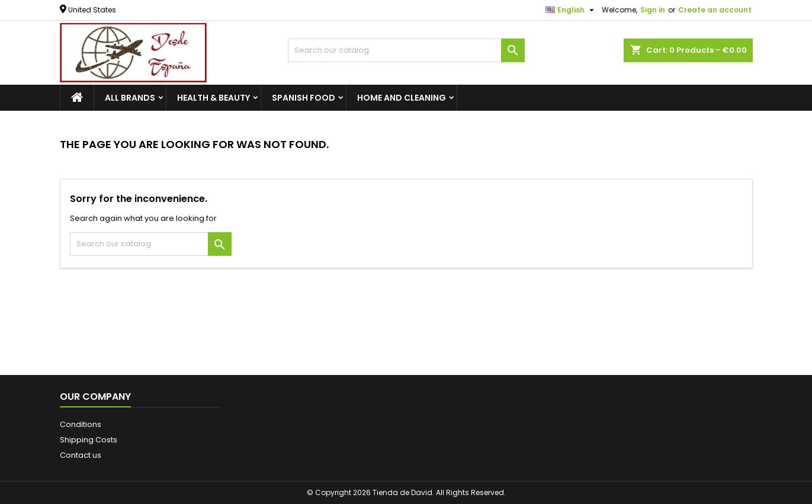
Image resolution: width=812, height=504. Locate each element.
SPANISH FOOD (304, 98)
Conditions (81, 424)
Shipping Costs (89, 440)
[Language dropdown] (571, 10)
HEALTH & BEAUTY (214, 98)
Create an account (715, 10)
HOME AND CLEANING (402, 98)
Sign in (653, 10)
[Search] (406, 50)
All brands (130, 98)
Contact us (81, 455)
